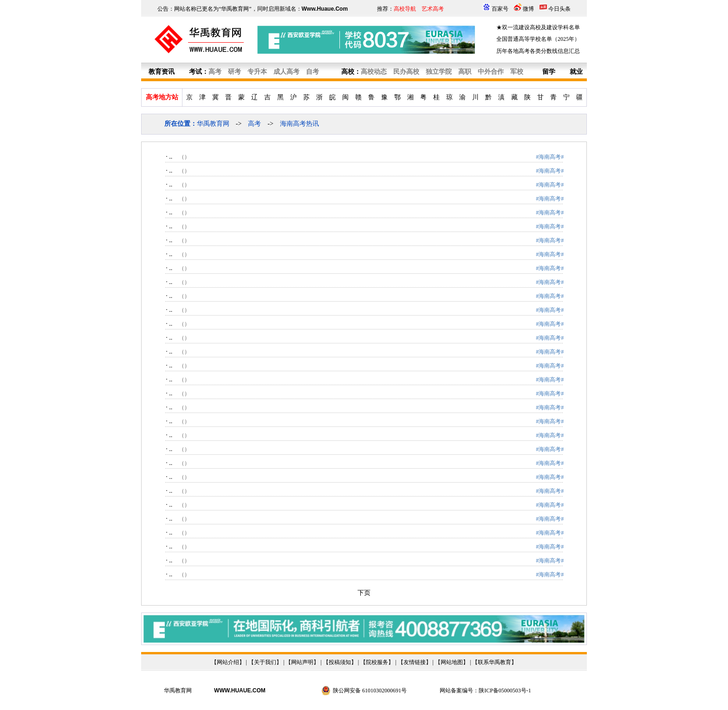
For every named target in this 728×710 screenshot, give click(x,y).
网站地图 (452, 662)
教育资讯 (162, 72)
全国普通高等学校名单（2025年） (538, 39)
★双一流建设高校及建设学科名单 (538, 27)
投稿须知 (340, 662)
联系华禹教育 (494, 662)
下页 (364, 593)
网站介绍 (228, 662)
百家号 (500, 9)
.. (171, 157)
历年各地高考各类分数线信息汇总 (538, 51)
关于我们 (265, 662)
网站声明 (302, 662)
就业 (576, 72)
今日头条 (559, 9)
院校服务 (377, 662)
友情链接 (415, 662)
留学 (549, 72)
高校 (348, 72)
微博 (528, 9)
